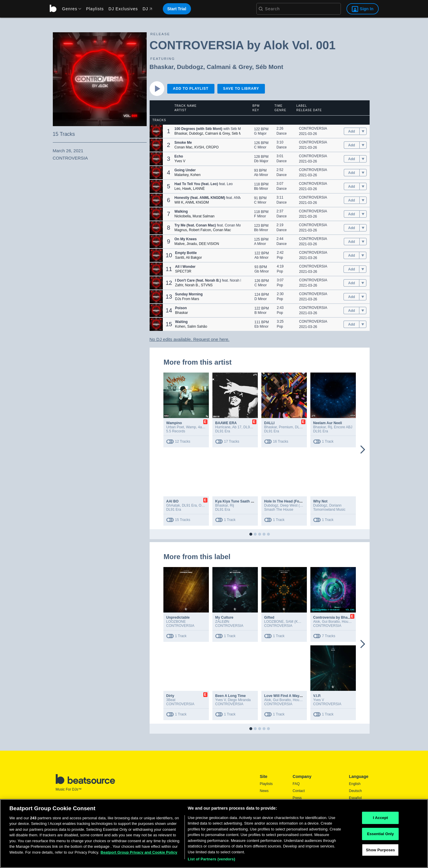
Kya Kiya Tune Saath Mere (237, 501)
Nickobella (183, 216)
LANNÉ (199, 189)
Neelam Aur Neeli (328, 423)
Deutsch (356, 791)
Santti (180, 258)
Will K (179, 202)
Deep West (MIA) (294, 505)
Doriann (335, 505)
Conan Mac (183, 147)
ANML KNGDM (197, 202)
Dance (282, 133)
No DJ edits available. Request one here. (190, 339)
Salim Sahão (197, 326)
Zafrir (179, 285)
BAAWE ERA (226, 423)
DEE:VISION (209, 244)
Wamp (191, 427)
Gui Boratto (331, 622)
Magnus (181, 230)
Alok (317, 622)
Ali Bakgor (194, 258)
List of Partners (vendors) (212, 859)
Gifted (269, 617)
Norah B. (192, 285)
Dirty (170, 696)
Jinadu (192, 244)
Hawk (187, 189)
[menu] (70, 9)
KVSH (199, 147)
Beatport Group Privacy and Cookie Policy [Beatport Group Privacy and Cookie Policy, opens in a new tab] (139, 852)
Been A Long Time (231, 696)
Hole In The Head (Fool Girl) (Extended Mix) (301, 501)
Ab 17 (237, 427)
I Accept (380, 818)
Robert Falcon (200, 230)
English (355, 784)
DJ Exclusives (123, 9)
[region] (214, 834)
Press (297, 798)
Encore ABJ (343, 427)
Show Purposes (380, 850)
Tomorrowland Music (329, 510)
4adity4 (204, 427)
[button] (156, 131)
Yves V (180, 161)
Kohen (196, 175)
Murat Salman (204, 216)
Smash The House (279, 510)
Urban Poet (175, 427)
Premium (286, 427)
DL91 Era (251, 427)
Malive (180, 244)
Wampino (174, 423)
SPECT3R (183, 271)
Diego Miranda (239, 700)
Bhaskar (162, 67)
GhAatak (173, 505)
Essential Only (380, 834)
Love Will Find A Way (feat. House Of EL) (298, 696)
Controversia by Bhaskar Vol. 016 (341, 617)
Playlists (95, 9)
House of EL (351, 622)
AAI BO (172, 501)
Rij (330, 427)
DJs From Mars (187, 299)
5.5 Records (176, 431)
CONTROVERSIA (313, 128)
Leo (177, 189)
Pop (280, 258)
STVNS (207, 285)
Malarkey (182, 175)
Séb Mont (269, 67)
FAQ (296, 784)
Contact (299, 791)
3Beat (171, 700)
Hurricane (223, 427)
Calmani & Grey (229, 67)
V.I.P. (317, 696)
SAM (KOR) (295, 622)
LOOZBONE (176, 622)
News (264, 791)
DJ (147, 9)
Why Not (320, 501)
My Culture (224, 617)
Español (355, 798)
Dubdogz (190, 67)
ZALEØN (222, 622)
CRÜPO (212, 147)
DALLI (269, 423)
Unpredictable (178, 617)
